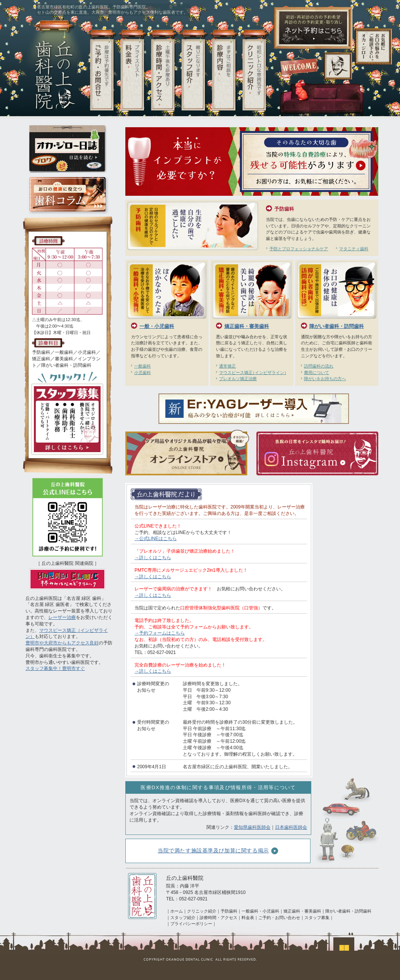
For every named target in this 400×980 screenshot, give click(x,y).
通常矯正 (227, 366)
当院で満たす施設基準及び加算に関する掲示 (218, 851)
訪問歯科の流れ (319, 366)
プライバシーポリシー (191, 924)
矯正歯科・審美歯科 (247, 326)
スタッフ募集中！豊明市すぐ (55, 668)
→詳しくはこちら (153, 558)
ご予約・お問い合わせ (279, 918)
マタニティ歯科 (354, 249)
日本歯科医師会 (291, 827)
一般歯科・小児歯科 (260, 911)
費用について (317, 372)
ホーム (177, 911)
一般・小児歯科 (157, 326)
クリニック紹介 (202, 911)
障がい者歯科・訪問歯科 (337, 326)
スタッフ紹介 (183, 918)
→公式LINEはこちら (156, 539)
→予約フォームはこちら (160, 633)
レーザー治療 (62, 617)
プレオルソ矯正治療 (238, 379)
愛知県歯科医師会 (252, 827)
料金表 (248, 918)
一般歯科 (142, 366)
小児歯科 (142, 372)
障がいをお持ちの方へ (325, 379)
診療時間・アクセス (218, 918)
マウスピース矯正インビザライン (253, 372)
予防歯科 (284, 209)
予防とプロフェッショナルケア (299, 249)
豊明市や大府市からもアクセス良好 (62, 643)
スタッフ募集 (317, 918)
